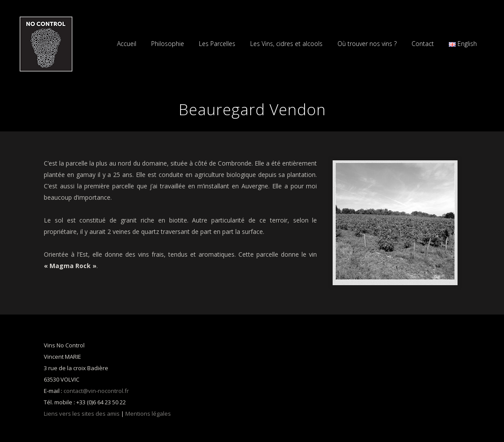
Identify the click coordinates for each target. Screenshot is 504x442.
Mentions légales (148, 414)
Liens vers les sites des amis (82, 414)
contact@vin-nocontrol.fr (96, 391)
